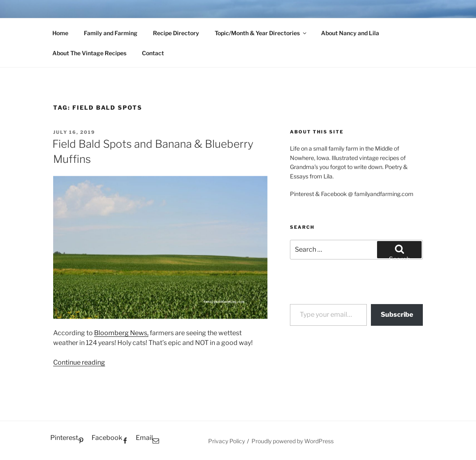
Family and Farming (111, 33)
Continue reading (79, 362)
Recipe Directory (176, 33)
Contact (153, 53)
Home (60, 33)
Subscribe (397, 315)
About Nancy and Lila (350, 33)
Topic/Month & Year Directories (261, 33)
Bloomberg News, (121, 333)
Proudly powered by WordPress (293, 441)
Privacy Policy (227, 441)
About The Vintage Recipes (89, 53)
